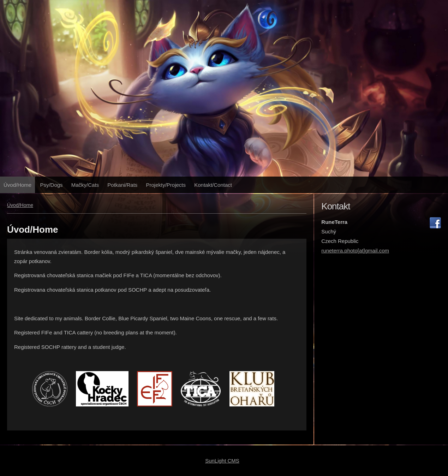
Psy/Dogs (51, 185)
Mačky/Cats (85, 185)
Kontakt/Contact (213, 185)
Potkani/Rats (122, 185)
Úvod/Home (17, 185)
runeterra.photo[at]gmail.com (355, 251)
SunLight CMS (222, 461)
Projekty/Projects (166, 185)
